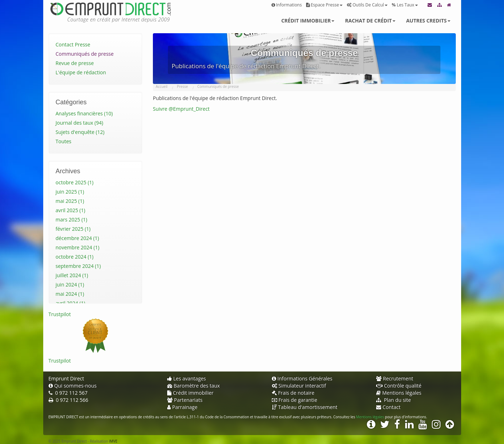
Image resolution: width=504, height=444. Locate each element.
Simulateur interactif (299, 386)
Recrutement (395, 378)
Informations (287, 5)
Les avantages (187, 378)
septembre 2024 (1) (78, 266)
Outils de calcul (367, 5)
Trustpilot (60, 314)
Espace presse (324, 5)
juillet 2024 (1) (72, 275)
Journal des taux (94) (79, 123)
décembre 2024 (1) (78, 238)
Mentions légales (399, 393)
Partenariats (185, 400)
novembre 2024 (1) (78, 247)
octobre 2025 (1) (75, 182)
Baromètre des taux (193, 386)
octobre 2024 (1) (75, 257)
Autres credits (428, 21)
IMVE (113, 441)
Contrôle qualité (399, 386)
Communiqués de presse (85, 54)
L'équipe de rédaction (81, 72)
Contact (388, 407)
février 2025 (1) (73, 229)
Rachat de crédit (370, 21)
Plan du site (393, 400)
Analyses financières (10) (84, 113)
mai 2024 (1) (70, 294)
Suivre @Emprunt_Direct (181, 109)
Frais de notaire (293, 393)
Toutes (64, 141)
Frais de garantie (295, 400)
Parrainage (182, 407)
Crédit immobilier (308, 21)
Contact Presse (73, 44)
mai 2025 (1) (70, 201)
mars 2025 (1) (72, 219)
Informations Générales (302, 378)
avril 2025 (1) (71, 210)
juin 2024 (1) (70, 285)
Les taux (405, 5)
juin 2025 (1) (70, 192)
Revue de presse (75, 63)
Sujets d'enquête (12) (80, 132)
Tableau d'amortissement (305, 407)
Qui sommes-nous (73, 386)
